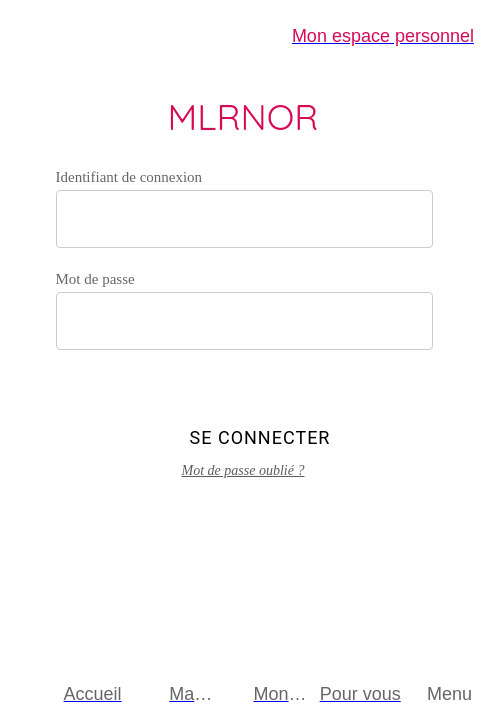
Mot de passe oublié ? (243, 470)
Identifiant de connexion (129, 177)
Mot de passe (95, 279)
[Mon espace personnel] (383, 36)
